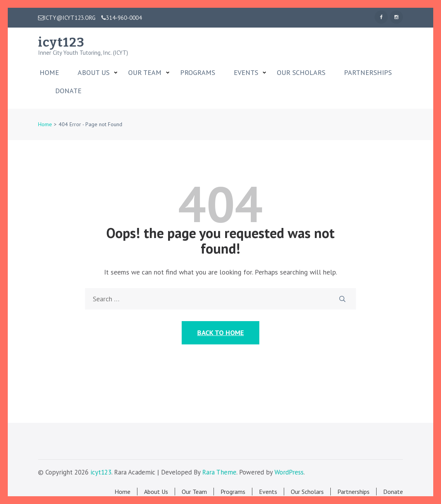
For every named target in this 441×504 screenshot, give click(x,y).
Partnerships (368, 73)
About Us (94, 73)
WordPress (289, 472)
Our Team (145, 73)
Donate (68, 91)
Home (49, 73)
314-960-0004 (122, 18)
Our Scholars (301, 73)
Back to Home (220, 333)
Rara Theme (219, 472)
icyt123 (61, 42)
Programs (198, 73)
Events (246, 73)
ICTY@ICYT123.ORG (67, 18)
